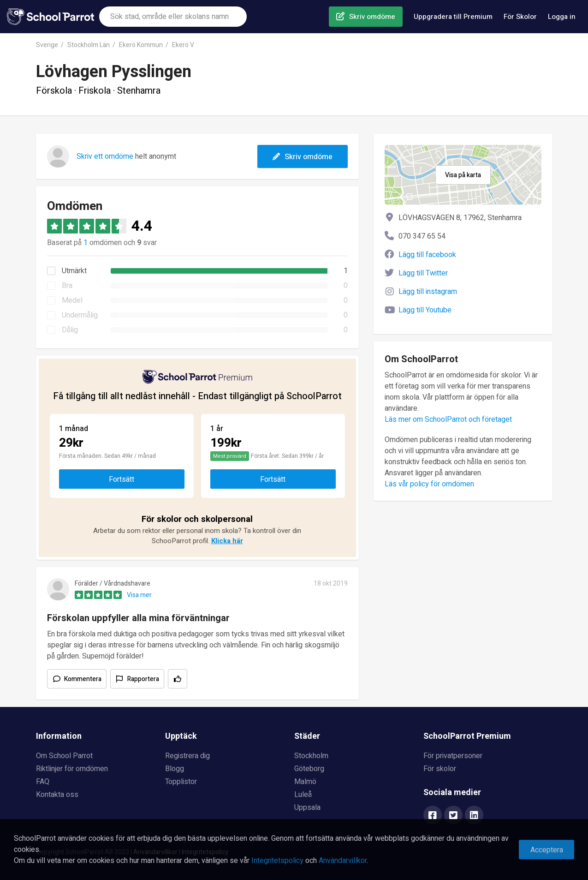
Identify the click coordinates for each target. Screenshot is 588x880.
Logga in (562, 17)
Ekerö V (183, 45)
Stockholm (311, 756)
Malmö (305, 782)
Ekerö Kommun (141, 45)
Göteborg (309, 769)
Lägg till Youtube (425, 310)
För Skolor (520, 17)
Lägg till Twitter (423, 273)
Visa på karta (463, 175)
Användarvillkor (343, 861)
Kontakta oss (57, 795)
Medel (72, 300)
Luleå (303, 795)
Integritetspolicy (277, 861)
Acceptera (547, 850)
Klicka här (227, 541)
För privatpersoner (453, 756)
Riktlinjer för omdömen (72, 769)
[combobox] (173, 17)
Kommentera (83, 679)
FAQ (43, 782)
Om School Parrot (64, 756)
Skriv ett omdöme (105, 156)
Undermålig (80, 315)
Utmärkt (74, 271)
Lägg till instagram (428, 292)
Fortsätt (122, 479)
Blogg (175, 769)
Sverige (47, 45)
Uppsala (307, 808)
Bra (67, 286)
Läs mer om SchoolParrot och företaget (448, 419)
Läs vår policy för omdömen (429, 484)
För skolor (440, 769)
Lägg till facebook (427, 255)
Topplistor (181, 782)
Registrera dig (187, 756)
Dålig (70, 330)
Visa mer (139, 595)
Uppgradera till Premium (453, 17)
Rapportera (143, 679)
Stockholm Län (89, 45)
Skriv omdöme (372, 17)
